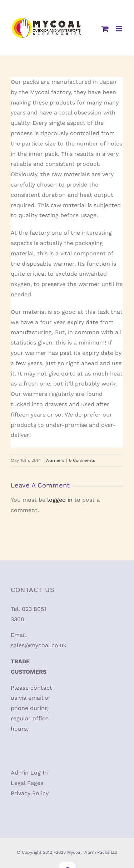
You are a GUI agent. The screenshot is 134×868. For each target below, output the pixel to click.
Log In (39, 773)
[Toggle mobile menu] (120, 29)
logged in (60, 500)
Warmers (55, 460)
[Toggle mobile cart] (105, 29)
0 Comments (82, 460)
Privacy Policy (30, 793)
